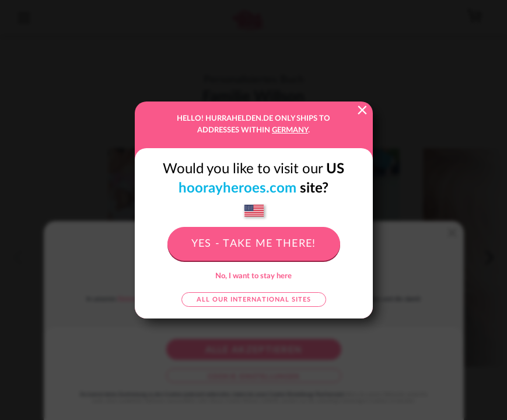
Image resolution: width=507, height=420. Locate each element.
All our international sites (254, 300)
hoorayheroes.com (237, 188)
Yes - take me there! (254, 244)
